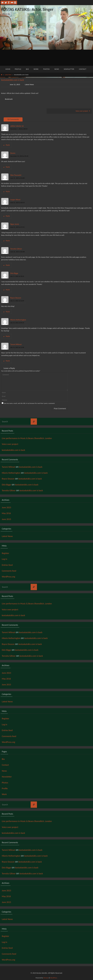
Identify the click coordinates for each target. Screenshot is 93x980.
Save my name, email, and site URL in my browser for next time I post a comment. (29, 403)
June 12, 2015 (15, 84)
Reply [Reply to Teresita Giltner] (6, 265)
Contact (6, 765)
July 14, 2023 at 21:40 (17, 347)
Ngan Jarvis (15, 224)
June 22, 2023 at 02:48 (17, 252)
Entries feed (8, 565)
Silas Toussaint (16, 175)
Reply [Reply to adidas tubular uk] (6, 145)
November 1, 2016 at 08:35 (19, 129)
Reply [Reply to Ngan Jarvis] (6, 241)
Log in (5, 559)
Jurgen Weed (15, 200)
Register (6, 553)
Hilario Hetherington (18, 320)
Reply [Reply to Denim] (6, 167)
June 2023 (7, 507)
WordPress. (54, 978)
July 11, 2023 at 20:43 (17, 276)
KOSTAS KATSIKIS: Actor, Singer (27, 9)
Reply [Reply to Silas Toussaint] (6, 191)
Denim (13, 153)
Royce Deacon (16, 298)
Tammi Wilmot (16, 344)
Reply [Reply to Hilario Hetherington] (6, 336)
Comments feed (10, 571)
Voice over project (83, 111)
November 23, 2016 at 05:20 (19, 156)
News (5, 771)
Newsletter (8, 777)
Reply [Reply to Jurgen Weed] (6, 216)
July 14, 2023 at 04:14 (17, 323)
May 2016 (7, 513)
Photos (6, 782)
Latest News (8, 75)
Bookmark (9, 99)
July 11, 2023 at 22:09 (17, 301)
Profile (5, 788)
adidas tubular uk (17, 126)
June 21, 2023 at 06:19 (17, 203)
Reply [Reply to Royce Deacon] (6, 312)
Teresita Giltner (16, 249)
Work (5, 794)
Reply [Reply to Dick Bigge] (6, 290)
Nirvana (46, 978)
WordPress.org (10, 577)
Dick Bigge (14, 273)
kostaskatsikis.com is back (16, 450)
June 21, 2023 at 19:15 (17, 227)
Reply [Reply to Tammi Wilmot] (6, 361)
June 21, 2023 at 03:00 (17, 178)
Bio (4, 759)
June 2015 (7, 519)
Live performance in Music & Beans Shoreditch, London (32, 438)
